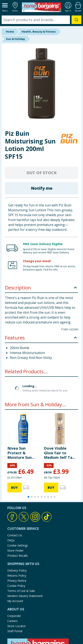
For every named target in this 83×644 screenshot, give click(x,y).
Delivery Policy (17, 537)
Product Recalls (18, 523)
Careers (12, 588)
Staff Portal (15, 598)
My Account (15, 568)
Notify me (42, 188)
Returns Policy (17, 543)
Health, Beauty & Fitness (39, 32)
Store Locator (17, 593)
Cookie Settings (18, 512)
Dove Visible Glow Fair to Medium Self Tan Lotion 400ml (59, 420)
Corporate (14, 583)
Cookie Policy (16, 553)
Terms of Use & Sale (21, 558)
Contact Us (15, 502)
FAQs (11, 507)
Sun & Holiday (15, 39)
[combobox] (41, 20)
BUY (14, 455)
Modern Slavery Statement (25, 563)
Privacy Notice (17, 548)
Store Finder (15, 517)
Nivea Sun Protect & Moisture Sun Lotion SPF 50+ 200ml (21, 420)
